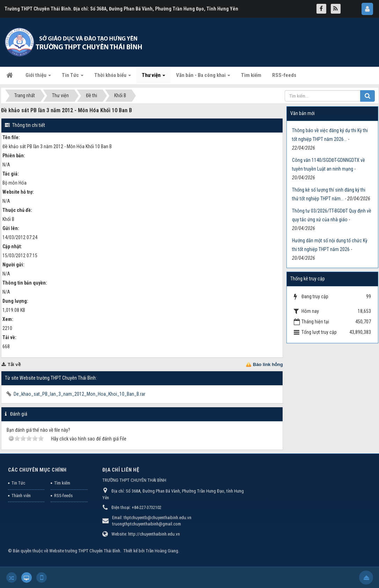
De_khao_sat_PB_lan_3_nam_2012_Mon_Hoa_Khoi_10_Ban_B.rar (79, 394)
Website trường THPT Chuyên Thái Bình (85, 551)
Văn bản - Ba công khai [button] (203, 77)
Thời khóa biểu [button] (113, 77)
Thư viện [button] (154, 77)
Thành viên (21, 496)
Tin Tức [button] (73, 77)
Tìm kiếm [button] (251, 75)
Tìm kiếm (62, 483)
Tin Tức (18, 483)
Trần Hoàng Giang (162, 551)
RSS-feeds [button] (284, 75)
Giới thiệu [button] (38, 77)
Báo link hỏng (268, 364)
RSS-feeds (63, 496)
